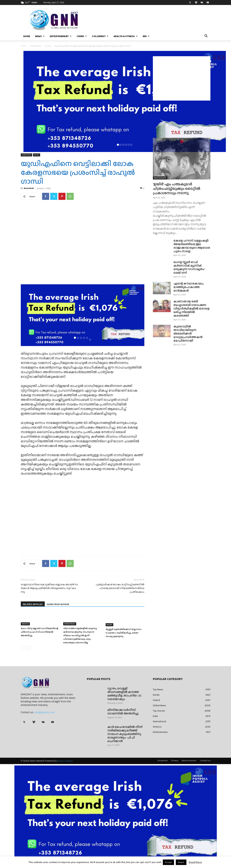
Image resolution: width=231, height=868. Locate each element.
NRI (146, 36)
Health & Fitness (126, 36)
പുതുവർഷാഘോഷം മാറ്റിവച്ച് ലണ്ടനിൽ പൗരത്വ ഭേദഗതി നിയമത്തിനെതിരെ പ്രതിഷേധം (120, 588)
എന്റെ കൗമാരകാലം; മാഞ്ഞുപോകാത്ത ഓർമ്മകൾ (189, 287)
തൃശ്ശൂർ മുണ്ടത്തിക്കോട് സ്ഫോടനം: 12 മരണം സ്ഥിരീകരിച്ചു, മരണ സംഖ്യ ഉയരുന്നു (124, 633)
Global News (36, 46)
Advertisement (189, 761)
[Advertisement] (182, 78)
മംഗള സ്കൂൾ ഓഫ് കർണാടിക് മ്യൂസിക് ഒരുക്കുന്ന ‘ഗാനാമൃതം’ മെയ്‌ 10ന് (189, 267)
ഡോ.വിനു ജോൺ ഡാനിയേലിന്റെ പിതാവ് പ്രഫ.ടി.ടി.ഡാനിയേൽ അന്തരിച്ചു (40, 632)
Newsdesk (29, 188)
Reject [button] (181, 862)
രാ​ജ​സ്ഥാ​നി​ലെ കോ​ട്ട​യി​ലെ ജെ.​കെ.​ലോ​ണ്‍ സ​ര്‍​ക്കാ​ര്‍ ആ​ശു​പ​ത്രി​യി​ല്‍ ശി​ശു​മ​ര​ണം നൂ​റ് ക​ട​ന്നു (49, 588)
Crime (82, 36)
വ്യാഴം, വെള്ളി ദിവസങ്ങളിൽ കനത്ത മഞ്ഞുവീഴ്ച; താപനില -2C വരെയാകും (125, 694)
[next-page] (29, 648)
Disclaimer (163, 761)
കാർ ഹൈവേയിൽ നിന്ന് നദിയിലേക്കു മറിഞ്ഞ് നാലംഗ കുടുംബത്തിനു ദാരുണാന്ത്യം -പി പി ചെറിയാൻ (125, 734)
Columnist (100, 36)
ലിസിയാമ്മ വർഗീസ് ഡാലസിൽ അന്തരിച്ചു (123, 712)
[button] (206, 36)
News (40, 36)
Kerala (48, 46)
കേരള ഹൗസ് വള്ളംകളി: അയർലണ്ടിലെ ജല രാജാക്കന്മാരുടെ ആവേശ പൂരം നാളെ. (192, 246)
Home (27, 36)
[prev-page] (23, 648)
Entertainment (61, 36)
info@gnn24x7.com (44, 712)
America (25, 624)
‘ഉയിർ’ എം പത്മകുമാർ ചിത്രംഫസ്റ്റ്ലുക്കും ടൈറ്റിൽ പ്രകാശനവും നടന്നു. (177, 188)
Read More (195, 862)
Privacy (175, 761)
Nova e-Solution (65, 761)
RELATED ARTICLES (33, 604)
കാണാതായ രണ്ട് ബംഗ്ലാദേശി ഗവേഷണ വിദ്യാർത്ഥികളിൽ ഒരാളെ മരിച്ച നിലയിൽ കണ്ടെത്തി (191, 309)
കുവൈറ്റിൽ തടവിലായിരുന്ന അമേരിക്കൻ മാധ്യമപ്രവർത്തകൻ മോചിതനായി (188, 334)
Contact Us (205, 761)
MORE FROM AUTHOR (58, 604)
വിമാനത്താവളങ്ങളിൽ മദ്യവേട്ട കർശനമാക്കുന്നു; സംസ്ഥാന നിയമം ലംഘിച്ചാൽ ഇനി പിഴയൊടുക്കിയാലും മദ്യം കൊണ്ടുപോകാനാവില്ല (80, 635)
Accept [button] (168, 862)
